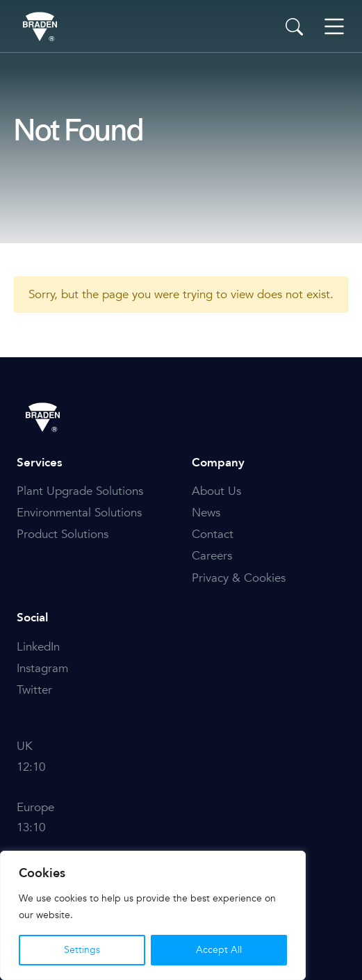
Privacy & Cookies (239, 578)
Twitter (34, 690)
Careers (212, 556)
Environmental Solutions (79, 513)
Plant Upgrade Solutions (80, 491)
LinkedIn (38, 647)
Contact (213, 534)
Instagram (42, 668)
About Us (216, 491)
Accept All (219, 950)
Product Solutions (63, 534)
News (206, 513)
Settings (82, 950)
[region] (153, 915)
